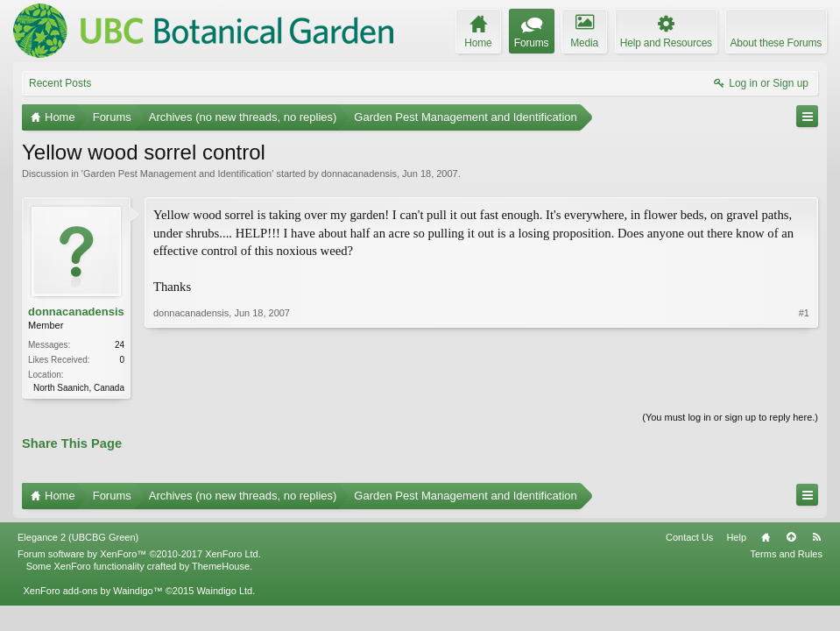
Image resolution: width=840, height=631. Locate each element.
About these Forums (776, 43)
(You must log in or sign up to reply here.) (730, 417)
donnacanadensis (359, 174)
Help (736, 537)
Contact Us (689, 537)
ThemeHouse (221, 566)
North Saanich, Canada (79, 388)
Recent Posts (60, 83)
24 (120, 345)
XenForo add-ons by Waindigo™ (92, 591)
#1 (804, 313)
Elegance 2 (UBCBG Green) (78, 537)
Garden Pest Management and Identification (177, 174)
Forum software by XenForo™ (139, 554)
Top (791, 537)
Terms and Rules (786, 554)
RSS (816, 537)
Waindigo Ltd (224, 591)
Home (766, 537)
